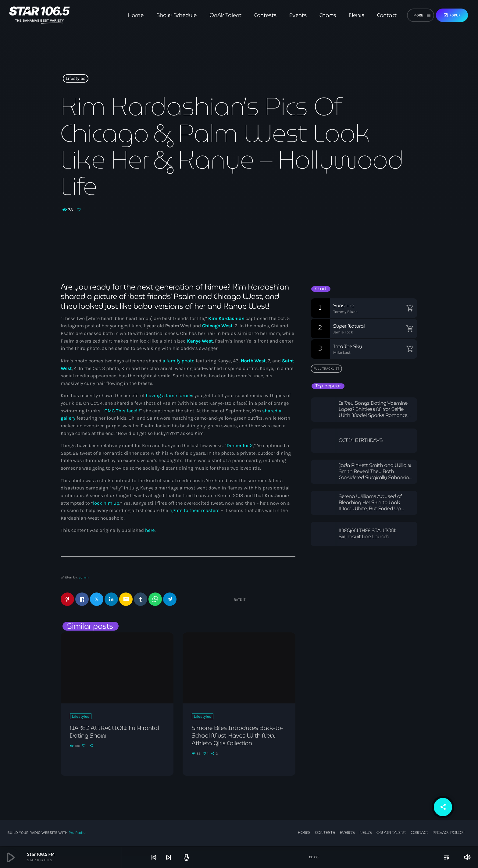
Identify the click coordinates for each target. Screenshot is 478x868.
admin (84, 577)
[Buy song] (410, 308)
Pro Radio (77, 833)
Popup (452, 15)
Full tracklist (326, 368)
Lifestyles (76, 79)
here (150, 530)
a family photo (178, 361)
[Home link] (39, 15)
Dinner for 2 (240, 446)
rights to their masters (194, 511)
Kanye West (200, 341)
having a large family (169, 396)
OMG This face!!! (122, 411)
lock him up (106, 503)
